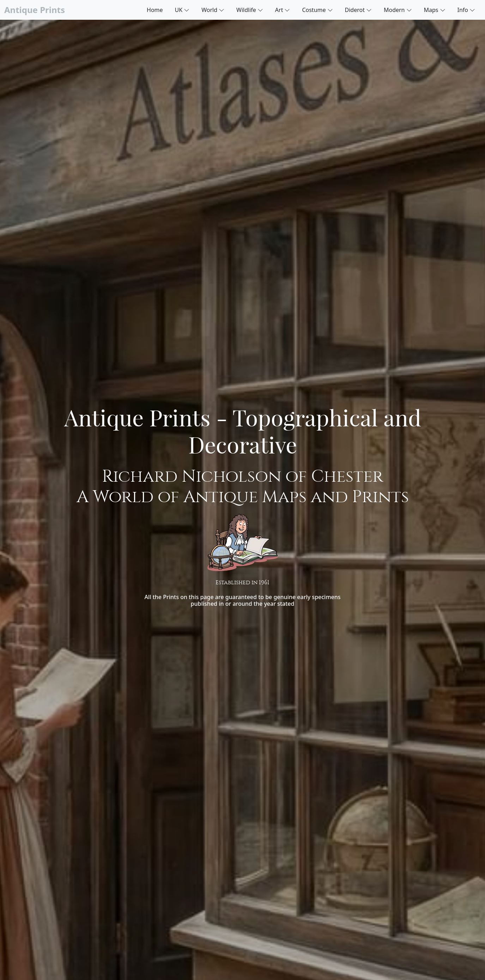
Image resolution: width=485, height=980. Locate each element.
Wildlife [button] (250, 10)
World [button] (213, 10)
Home (155, 10)
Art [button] (283, 10)
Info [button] (466, 10)
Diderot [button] (358, 10)
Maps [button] (435, 10)
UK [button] (182, 10)
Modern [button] (398, 10)
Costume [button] (317, 10)
